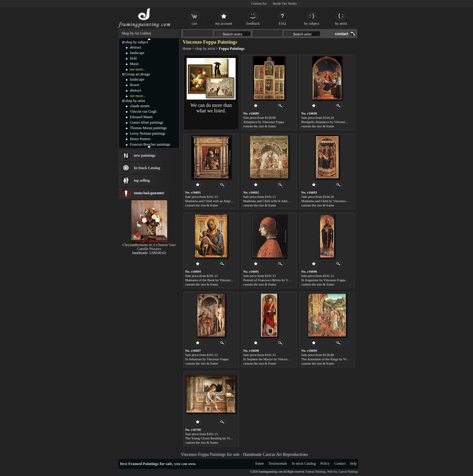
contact (341, 34)
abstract (136, 47)
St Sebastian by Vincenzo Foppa (207, 359)
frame (260, 463)
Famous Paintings (316, 472)
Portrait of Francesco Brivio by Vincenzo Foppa (275, 280)
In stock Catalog (304, 463)
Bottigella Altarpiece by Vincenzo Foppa (329, 122)
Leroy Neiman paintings (148, 133)
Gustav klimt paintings (147, 122)
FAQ (282, 24)
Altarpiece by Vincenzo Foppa (264, 122)
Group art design (138, 74)
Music (134, 64)
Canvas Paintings (348, 472)
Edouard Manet (141, 117)
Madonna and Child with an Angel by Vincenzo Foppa (222, 201)
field (133, 58)
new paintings (145, 155)
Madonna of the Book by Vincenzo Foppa (213, 280)
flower (135, 85)
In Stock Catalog (147, 168)
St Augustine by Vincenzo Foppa (323, 280)
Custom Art (259, 3)
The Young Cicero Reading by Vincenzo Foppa (217, 438)
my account (224, 24)
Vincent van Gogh (143, 111)
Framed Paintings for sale (150, 464)
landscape (137, 53)
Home (187, 49)
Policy (325, 463)
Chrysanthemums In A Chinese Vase (149, 245)
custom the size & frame (260, 126)
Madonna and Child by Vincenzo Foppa (328, 201)
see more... (138, 69)
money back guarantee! (149, 193)
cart (194, 24)
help (353, 463)
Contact (340, 463)
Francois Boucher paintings (150, 144)
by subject (312, 24)
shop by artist (205, 49)
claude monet (140, 106)
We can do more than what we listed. (211, 108)
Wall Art (332, 472)
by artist (341, 24)
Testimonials (278, 463)
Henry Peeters (140, 139)
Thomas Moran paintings (148, 128)
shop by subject (137, 42)
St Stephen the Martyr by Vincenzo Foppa (271, 359)
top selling (142, 180)
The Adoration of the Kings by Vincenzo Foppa (333, 359)
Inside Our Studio (285, 3)
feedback (253, 24)
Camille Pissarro (149, 249)
